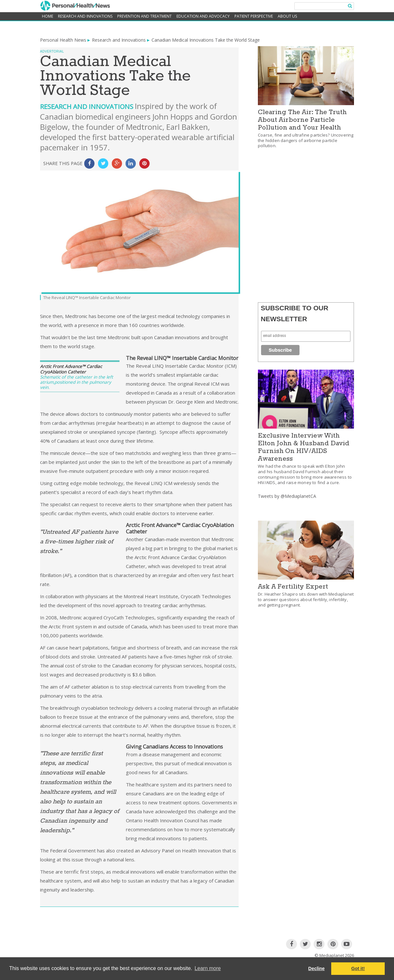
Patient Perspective (254, 16)
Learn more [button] (208, 968)
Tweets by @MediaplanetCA (287, 496)
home (48, 16)
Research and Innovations (85, 16)
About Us (287, 16)
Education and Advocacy (203, 16)
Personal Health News (63, 40)
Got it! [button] (358, 968)
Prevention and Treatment (144, 16)
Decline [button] (316, 968)
